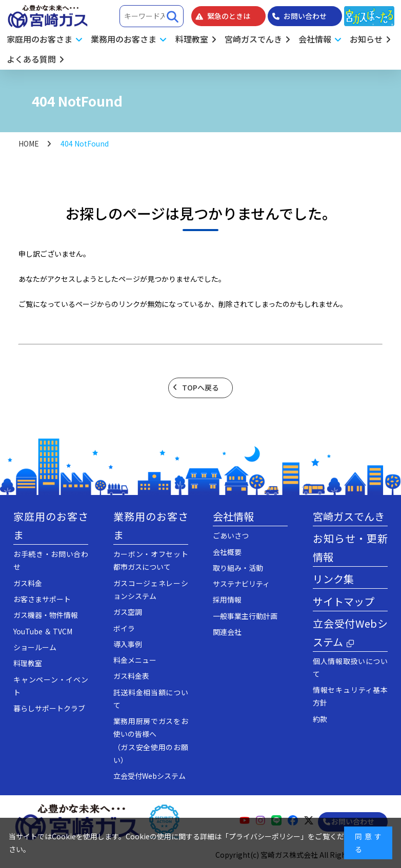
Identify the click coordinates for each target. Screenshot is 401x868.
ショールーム (35, 647)
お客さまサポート (42, 599)
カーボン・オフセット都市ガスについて (151, 560)
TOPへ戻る (200, 387)
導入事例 (128, 644)
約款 (320, 719)
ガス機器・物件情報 (46, 615)
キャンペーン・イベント (51, 686)
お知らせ (366, 39)
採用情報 (227, 600)
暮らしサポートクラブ (49, 708)
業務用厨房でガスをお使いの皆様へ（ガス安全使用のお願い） (151, 740)
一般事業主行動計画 (245, 616)
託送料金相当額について (151, 699)
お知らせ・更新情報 (350, 547)
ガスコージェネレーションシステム (151, 590)
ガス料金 (28, 583)
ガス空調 (128, 612)
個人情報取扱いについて (350, 667)
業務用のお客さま (151, 525)
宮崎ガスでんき (253, 39)
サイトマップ (344, 601)
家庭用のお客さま (51, 525)
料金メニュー (135, 660)
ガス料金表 (131, 676)
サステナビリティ (241, 584)
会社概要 (227, 552)
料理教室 (192, 39)
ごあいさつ (231, 535)
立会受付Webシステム (149, 776)
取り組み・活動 (238, 568)
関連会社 (227, 632)
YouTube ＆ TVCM (43, 631)
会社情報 (233, 516)
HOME (29, 143)
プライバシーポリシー (265, 836)
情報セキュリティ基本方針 (350, 696)
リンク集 (333, 579)
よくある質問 (31, 59)
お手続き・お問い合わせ (51, 560)
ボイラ (124, 628)
